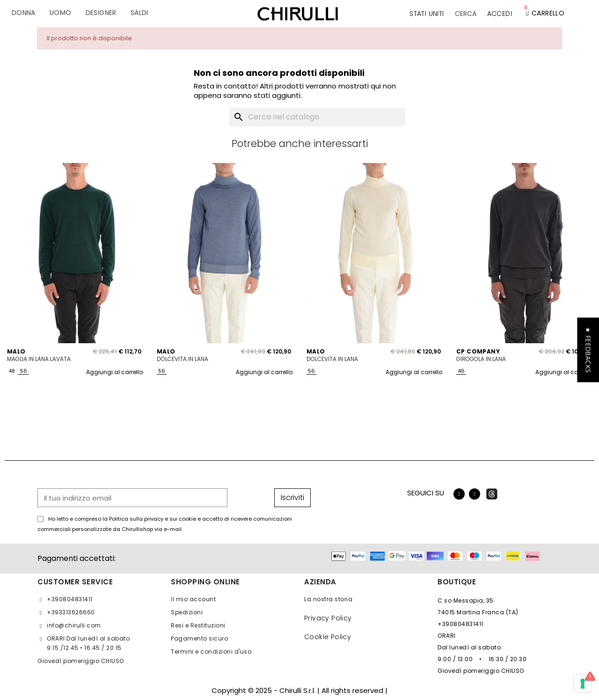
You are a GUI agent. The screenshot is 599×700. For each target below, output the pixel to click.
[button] (466, 14)
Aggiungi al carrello (114, 372)
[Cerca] (317, 117)
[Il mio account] (500, 14)
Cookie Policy (328, 637)
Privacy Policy (328, 618)
